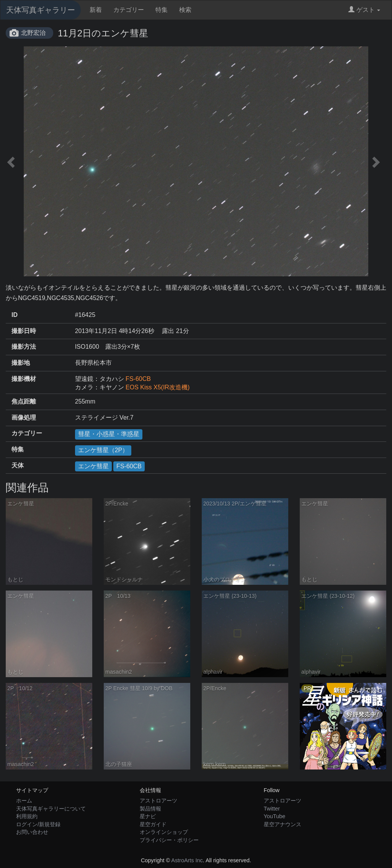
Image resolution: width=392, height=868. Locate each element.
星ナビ (148, 816)
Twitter (272, 809)
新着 (96, 10)
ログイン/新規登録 (38, 824)
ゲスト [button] (364, 10)
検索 (185, 10)
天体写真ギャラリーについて (51, 809)
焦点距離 (24, 401)
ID (15, 315)
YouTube (275, 816)
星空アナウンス (283, 824)
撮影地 (21, 363)
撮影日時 (24, 331)
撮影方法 (24, 347)
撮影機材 (24, 379)
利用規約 (27, 816)
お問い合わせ (32, 832)
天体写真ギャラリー (41, 10)
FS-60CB (138, 379)
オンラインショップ (164, 832)
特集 (162, 10)
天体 (18, 465)
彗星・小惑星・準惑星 (109, 434)
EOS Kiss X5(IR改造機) (158, 387)
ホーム (24, 801)
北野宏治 (33, 33)
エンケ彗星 (93, 466)
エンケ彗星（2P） (103, 450)
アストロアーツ (158, 801)
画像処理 (24, 418)
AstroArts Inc (187, 860)
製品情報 (150, 809)
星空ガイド (153, 824)
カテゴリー (129, 10)
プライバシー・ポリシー (169, 840)
